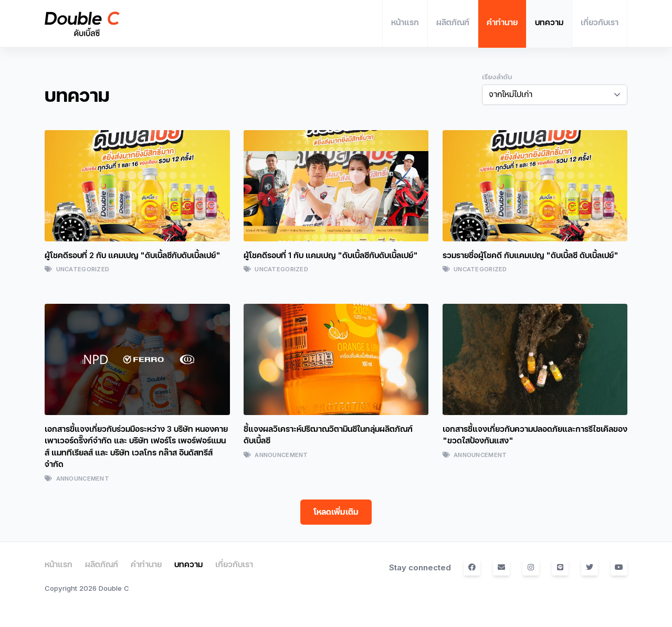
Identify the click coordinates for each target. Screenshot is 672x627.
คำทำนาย (146, 564)
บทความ (188, 564)
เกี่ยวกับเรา (234, 564)
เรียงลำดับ (497, 77)
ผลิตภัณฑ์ (102, 564)
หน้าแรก (59, 564)
